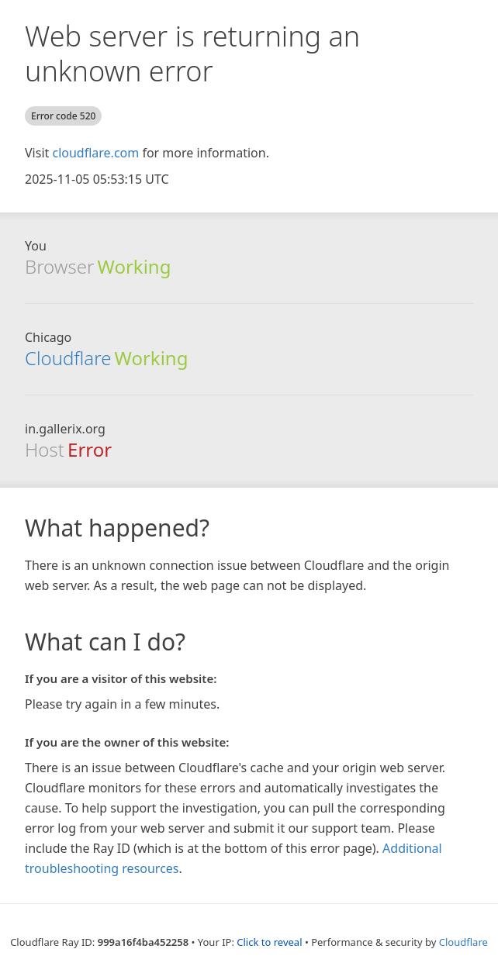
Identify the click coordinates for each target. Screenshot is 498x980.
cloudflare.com (95, 153)
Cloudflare (68, 358)
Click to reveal (269, 942)
